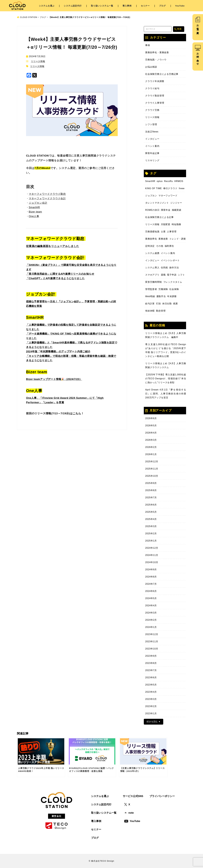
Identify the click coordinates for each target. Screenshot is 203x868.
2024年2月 (151, 620)
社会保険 (174, 289)
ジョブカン (151, 196)
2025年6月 (151, 505)
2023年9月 (151, 656)
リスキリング (152, 160)
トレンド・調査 (178, 239)
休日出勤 (167, 304)
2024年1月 (151, 627)
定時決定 (150, 246)
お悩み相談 (151, 67)
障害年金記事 (152, 153)
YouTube (180, 6)
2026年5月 (151, 426)
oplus (160, 181)
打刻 (158, 304)
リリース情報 (38, 61)
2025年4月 (151, 519)
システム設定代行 (73, 6)
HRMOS (179, 181)
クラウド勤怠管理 (155, 96)
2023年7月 (151, 670)
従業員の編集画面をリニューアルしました (53, 246)
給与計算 (150, 304)
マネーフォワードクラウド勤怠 (47, 194)
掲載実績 (177, 210)
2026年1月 (151, 454)
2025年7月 (151, 498)
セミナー (145, 6)
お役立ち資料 (198, 27)
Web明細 (150, 296)
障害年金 (166, 210)
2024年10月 (152, 562)
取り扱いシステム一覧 (102, 6)
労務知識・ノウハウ (156, 60)
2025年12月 (152, 462)
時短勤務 (176, 224)
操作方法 (174, 268)
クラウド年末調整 (155, 81)
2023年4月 (151, 692)
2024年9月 (151, 570)
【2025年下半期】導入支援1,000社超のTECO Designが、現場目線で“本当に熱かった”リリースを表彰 (166, 379)
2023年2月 (151, 706)
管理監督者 (151, 289)
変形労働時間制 (154, 282)
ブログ (162, 6)
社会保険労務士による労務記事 (162, 74)
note (129, 813)
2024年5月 (151, 598)
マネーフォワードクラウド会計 (47, 198)
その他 (160, 246)
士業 (163, 232)
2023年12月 (152, 634)
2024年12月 (152, 548)
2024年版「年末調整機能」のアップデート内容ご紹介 (58, 351)
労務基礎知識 (152, 232)
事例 (148, 45)
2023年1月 (151, 713)
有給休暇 (150, 311)
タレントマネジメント (157, 203)
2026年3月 (151, 440)
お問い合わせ (198, 58)
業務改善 (163, 239)
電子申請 (172, 275)
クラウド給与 (152, 88)
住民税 (164, 268)
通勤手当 (161, 296)
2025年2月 (151, 534)
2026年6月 (151, 418)
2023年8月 (151, 663)
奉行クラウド (170, 188)
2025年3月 (151, 526)
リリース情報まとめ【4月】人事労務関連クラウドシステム (166, 365)
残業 (176, 304)
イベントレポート (170, 260)
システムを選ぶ (47, 6)
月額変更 (166, 224)
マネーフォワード (168, 196)
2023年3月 (151, 699)
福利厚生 (169, 246)
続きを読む (152, 722)
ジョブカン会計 (38, 203)
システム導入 (152, 268)
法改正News (152, 132)
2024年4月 (151, 606)
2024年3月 (151, 613)
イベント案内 (152, 146)
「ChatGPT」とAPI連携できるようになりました (55, 278)
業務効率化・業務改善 (157, 52)
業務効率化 (151, 239)
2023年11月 (152, 642)
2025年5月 (151, 512)
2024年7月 (151, 584)
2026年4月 (151, 433)
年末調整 (172, 296)
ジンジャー (176, 203)
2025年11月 (152, 469)
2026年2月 (151, 447)
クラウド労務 (152, 110)
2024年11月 (152, 555)
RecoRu (169, 181)
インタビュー (152, 139)
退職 (163, 275)
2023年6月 (151, 678)
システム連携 (152, 253)
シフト (181, 275)
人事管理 (172, 232)
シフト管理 (151, 124)
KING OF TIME (154, 188)
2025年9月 (151, 483)
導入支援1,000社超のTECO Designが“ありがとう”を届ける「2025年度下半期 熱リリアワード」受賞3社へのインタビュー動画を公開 (166, 350)
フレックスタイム (173, 282)
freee (182, 188)
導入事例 (127, 6)
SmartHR (150, 181)
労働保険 (163, 289)
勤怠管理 (161, 311)
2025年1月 (151, 541)
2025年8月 (151, 490)
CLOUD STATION (27, 17)
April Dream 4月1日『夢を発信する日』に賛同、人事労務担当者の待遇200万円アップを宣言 (166, 394)
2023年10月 (152, 649)
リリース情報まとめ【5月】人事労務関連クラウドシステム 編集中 (166, 335)
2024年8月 (151, 577)
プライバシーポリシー (162, 796)
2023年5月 (151, 685)
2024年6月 (151, 591)
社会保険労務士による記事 (159, 217)
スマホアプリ (152, 275)
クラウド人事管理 (155, 103)
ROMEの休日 (152, 210)
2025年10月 (152, 476)
